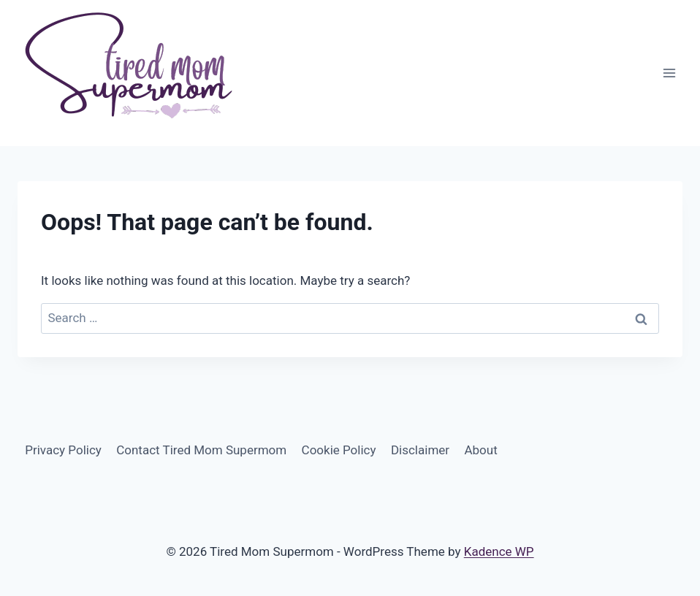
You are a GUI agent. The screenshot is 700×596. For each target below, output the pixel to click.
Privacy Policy (63, 450)
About (480, 450)
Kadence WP (499, 551)
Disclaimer (420, 450)
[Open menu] (669, 73)
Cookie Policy (339, 450)
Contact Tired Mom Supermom (201, 450)
